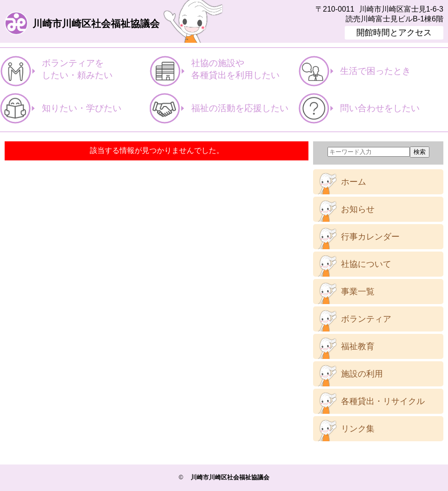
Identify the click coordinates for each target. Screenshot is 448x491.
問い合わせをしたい (380, 108)
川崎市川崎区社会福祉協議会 (96, 24)
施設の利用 (362, 374)
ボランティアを (96, 70)
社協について (366, 264)
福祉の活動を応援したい (240, 108)
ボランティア (366, 319)
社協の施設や (245, 70)
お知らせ (358, 209)
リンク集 (358, 429)
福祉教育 (358, 346)
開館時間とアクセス (394, 33)
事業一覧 (358, 292)
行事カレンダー (370, 237)
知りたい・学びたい (82, 108)
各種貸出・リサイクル (383, 401)
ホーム (354, 182)
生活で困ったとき (375, 71)
